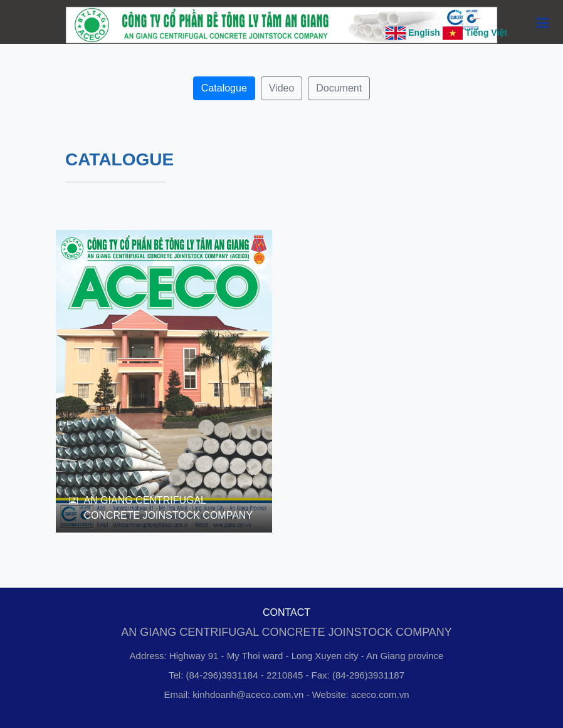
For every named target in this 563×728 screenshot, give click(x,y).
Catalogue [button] (224, 88)
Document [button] (339, 88)
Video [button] (282, 88)
